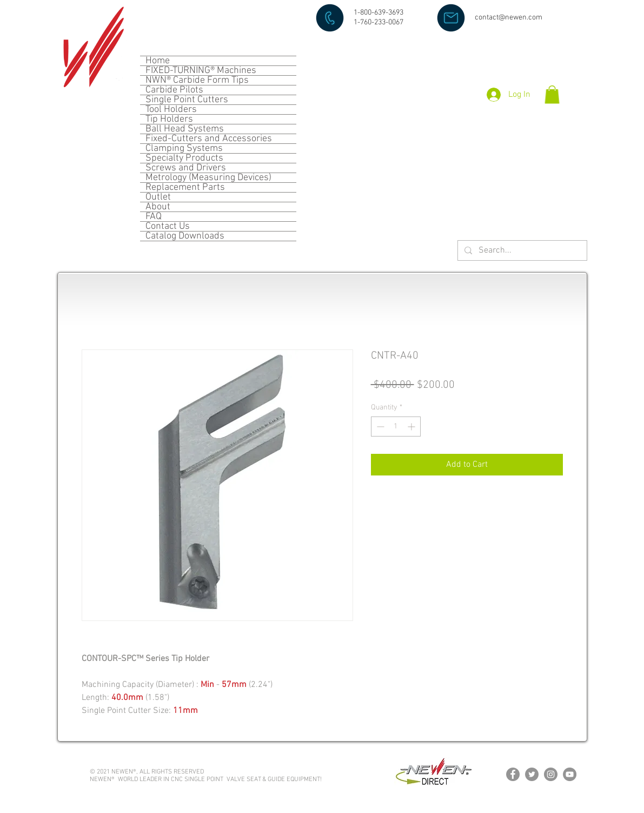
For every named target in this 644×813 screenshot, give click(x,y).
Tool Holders (171, 110)
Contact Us (168, 226)
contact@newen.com (509, 18)
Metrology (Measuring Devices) (208, 178)
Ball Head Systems (185, 129)
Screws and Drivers (186, 168)
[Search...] (521, 251)
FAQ (154, 217)
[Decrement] (379, 427)
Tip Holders (169, 119)
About (158, 207)
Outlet (158, 197)
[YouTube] (570, 774)
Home (158, 61)
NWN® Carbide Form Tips (197, 80)
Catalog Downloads (185, 236)
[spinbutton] (396, 427)
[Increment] (412, 427)
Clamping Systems (184, 148)
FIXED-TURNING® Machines (201, 71)
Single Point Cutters (187, 100)
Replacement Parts (185, 187)
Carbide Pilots (174, 90)
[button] (552, 94)
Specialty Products (184, 158)
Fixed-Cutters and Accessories (209, 139)
